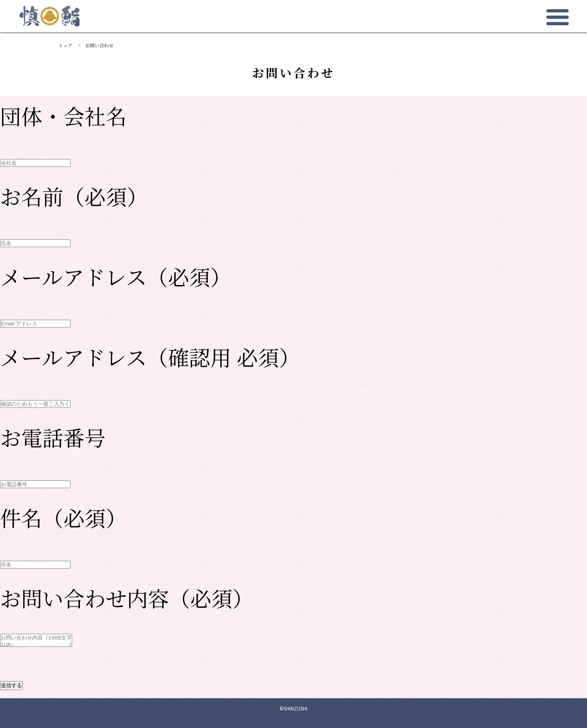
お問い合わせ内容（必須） (127, 598)
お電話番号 (53, 437)
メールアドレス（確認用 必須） (150, 357)
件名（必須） (63, 517)
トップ (66, 45)
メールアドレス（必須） (116, 276)
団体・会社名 (63, 116)
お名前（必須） (74, 196)
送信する (11, 685)
